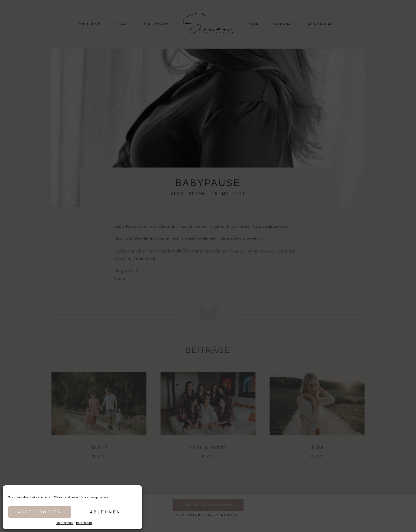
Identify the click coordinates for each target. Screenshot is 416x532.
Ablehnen (105, 512)
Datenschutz (65, 523)
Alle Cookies (40, 512)
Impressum (84, 523)
